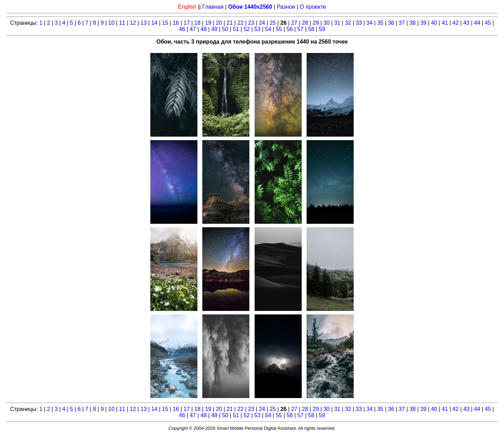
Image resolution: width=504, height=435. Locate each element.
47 (193, 29)
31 (337, 23)
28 (305, 23)
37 (402, 23)
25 (273, 23)
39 (423, 23)
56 (290, 29)
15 (165, 23)
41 (445, 23)
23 (251, 23)
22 (240, 23)
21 (230, 23)
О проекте (313, 7)
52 (247, 29)
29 (316, 23)
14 (155, 23)
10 (111, 23)
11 (122, 23)
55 (279, 29)
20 (219, 23)
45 (488, 23)
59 (322, 29)
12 (133, 23)
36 (391, 23)
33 (359, 23)
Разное (286, 7)
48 (204, 29)
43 (466, 23)
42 (456, 23)
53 (257, 29)
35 (380, 23)
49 (215, 29)
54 (268, 29)
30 (326, 23)
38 (413, 23)
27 (294, 23)
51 (236, 29)
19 (208, 23)
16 (176, 23)
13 (144, 23)
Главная (213, 7)
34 (370, 23)
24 (262, 23)
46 (182, 29)
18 (197, 23)
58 (311, 29)
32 (348, 23)
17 (187, 23)
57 (300, 29)
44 (477, 23)
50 (225, 29)
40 (434, 23)
